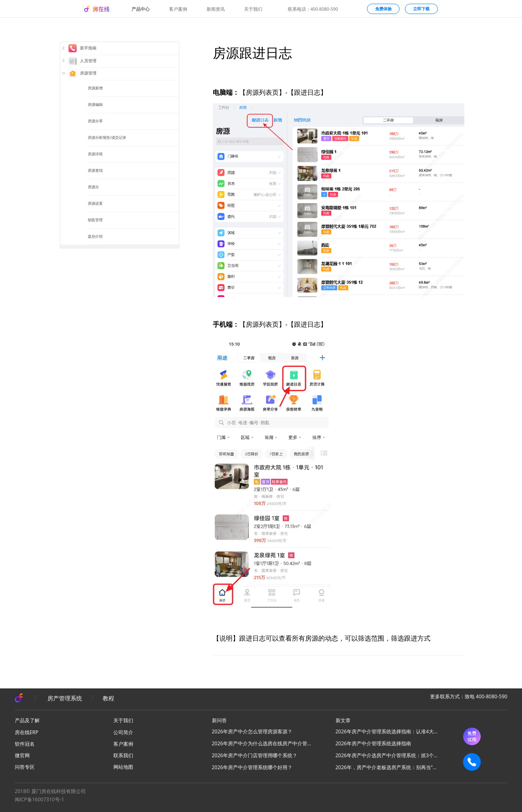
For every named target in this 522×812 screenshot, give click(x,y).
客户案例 (178, 9)
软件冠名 (25, 744)
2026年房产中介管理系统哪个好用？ (252, 767)
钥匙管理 (95, 220)
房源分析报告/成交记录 (107, 137)
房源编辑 (95, 104)
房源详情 (95, 154)
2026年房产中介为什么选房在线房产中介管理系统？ (263, 743)
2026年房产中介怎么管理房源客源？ (252, 731)
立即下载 (421, 9)
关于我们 (253, 9)
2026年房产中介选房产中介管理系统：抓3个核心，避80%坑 (387, 755)
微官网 (22, 755)
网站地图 (123, 767)
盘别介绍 (95, 236)
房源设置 (95, 203)
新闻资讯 (216, 9)
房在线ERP (27, 732)
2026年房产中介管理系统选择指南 (373, 743)
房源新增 (95, 88)
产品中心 (141, 9)
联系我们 (123, 755)
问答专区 (25, 767)
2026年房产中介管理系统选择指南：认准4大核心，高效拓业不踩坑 (387, 731)
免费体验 (383, 9)
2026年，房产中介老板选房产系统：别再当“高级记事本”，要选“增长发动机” (387, 767)
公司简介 (123, 732)
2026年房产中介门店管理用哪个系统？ (255, 755)
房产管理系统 (65, 698)
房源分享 (95, 121)
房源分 (93, 187)
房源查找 (95, 170)
